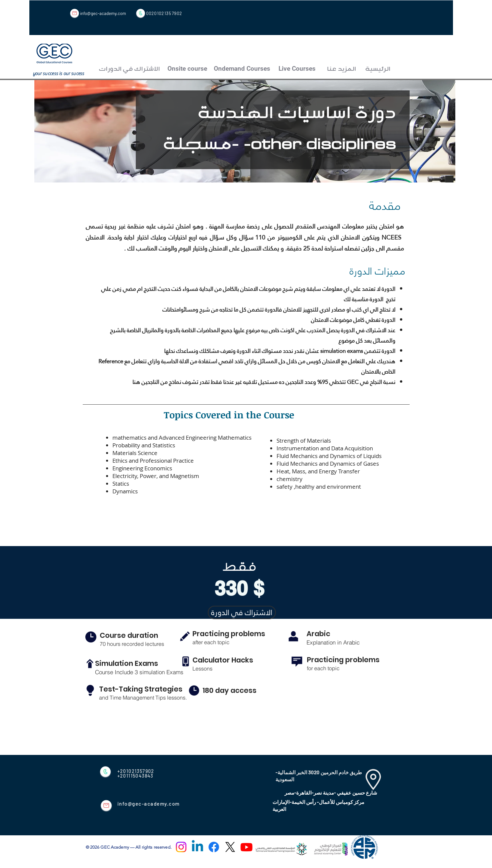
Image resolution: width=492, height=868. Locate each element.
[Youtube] (247, 847)
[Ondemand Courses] (242, 69)
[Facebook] (214, 847)
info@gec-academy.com (103, 13)
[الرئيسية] (378, 69)
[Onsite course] (187, 69)
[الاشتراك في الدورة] (242, 612)
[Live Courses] (297, 69)
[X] (230, 847)
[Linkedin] (197, 847)
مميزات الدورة (379, 270)
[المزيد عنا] (341, 69)
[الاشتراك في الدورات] (129, 69)
